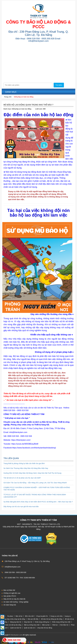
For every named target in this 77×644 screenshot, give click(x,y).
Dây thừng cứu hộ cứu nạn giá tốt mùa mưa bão (21, 507)
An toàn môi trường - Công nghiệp (16, 602)
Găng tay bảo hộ (16, 622)
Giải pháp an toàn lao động (24, 97)
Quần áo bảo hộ (16, 628)
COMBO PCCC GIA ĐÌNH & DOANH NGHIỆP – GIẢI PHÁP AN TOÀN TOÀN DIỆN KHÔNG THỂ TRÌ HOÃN (37, 489)
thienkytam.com (17, 635)
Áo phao (10, 616)
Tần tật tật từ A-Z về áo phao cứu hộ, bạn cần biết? (22, 478)
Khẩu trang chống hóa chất (61, 622)
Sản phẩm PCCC (10, 596)
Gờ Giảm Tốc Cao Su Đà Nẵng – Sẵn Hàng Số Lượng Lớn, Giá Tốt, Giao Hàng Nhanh (35, 483)
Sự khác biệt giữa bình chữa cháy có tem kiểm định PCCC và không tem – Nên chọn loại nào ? (38, 502)
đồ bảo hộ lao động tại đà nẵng (52, 619)
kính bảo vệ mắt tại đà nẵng (12, 625)
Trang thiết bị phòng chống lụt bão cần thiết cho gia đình (24, 463)
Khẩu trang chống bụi (42, 622)
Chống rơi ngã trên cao (12, 593)
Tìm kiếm (59, 85)
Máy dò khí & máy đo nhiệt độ (14, 599)
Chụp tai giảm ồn (42, 616)
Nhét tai (55, 625)
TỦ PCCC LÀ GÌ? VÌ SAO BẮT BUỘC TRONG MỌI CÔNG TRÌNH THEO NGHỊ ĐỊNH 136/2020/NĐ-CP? (35, 496)
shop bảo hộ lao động (45, 628)
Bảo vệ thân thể (9, 590)
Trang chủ (8, 97)
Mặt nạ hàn (46, 625)
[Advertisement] (38, 61)
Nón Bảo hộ (64, 625)
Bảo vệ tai (19, 616)
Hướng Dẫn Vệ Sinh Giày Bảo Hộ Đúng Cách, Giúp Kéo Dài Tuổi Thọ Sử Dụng (32, 473)
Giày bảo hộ (28, 622)
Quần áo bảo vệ (29, 628)
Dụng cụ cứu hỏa (57, 616)
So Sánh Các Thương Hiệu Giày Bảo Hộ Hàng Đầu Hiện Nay (26, 468)
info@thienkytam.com (13, 567)
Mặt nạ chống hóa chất (32, 625)
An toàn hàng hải (10, 605)
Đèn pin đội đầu (33, 619)
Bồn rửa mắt (29, 616)
